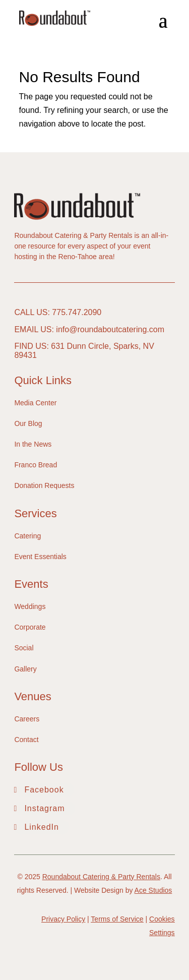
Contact (26, 740)
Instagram (44, 808)
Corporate (30, 627)
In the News (33, 444)
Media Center (35, 403)
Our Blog (28, 423)
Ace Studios (153, 890)
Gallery (25, 669)
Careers (27, 719)
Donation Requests (44, 485)
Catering (27, 536)
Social (24, 648)
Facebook (44, 790)
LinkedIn (42, 827)
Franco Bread (36, 465)
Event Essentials (40, 557)
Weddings (30, 606)
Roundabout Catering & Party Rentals (101, 877)
